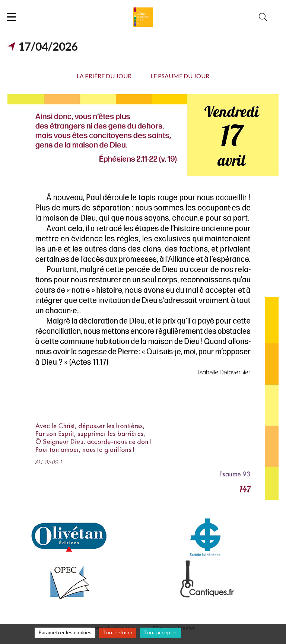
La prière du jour (104, 76)
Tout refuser (118, 632)
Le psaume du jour (180, 76)
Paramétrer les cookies (65, 632)
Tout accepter (161, 632)
